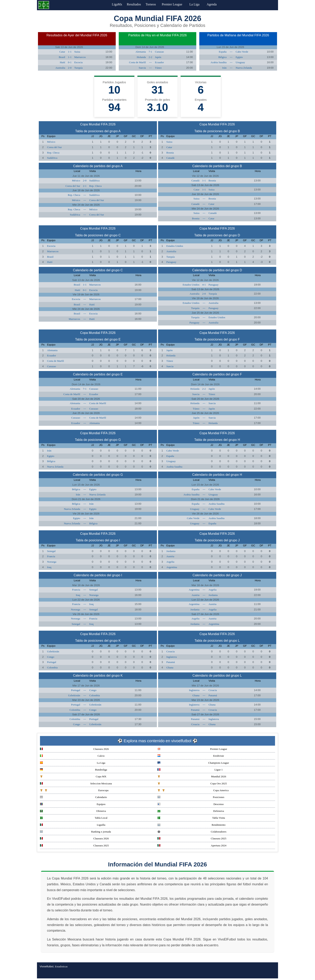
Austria (170, 556)
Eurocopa (74, 791)
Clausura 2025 (192, 839)
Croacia (170, 651)
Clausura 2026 (74, 749)
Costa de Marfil (137, 62)
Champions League (193, 763)
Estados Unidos (175, 246)
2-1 (85, 186)
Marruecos (80, 57)
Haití (63, 62)
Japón (158, 57)
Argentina (172, 567)
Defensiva (191, 811)
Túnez (158, 68)
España (223, 52)
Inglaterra (172, 657)
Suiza (77, 52)
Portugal (52, 662)
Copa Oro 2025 (192, 784)
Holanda (141, 57)
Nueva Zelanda (244, 68)
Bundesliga (74, 770)
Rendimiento (191, 825)
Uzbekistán (53, 651)
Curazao (159, 52)
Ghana (170, 667)
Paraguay (171, 262)
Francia (51, 556)
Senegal (51, 551)
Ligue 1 (190, 770)
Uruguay (240, 62)
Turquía (79, 68)
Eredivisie (191, 756)
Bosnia (170, 153)
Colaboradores (192, 832)
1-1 (70, 52)
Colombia (52, 667)
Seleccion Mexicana (76, 784)
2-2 (150, 57)
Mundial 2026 (192, 777)
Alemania (141, 52)
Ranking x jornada (75, 832)
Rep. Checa (53, 153)
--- (150, 62)
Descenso (191, 805)
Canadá (170, 158)
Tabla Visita (191, 818)
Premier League (176, 4)
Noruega (52, 562)
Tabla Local (74, 818)
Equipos (73, 805)
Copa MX (73, 777)
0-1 (70, 62)
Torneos (153, 4)
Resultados (134, 4)
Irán (224, 68)
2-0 (70, 68)
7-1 (150, 52)
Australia (60, 68)
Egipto (239, 57)
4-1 (204, 285)
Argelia (170, 562)
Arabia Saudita (219, 62)
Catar (62, 52)
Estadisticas (61, 966)
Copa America (193, 791)
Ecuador (159, 62)
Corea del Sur (54, 147)
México (51, 142)
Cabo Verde (242, 52)
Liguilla (73, 825)
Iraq (49, 567)
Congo (51, 657)
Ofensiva (73, 811)
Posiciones (191, 798)
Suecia (142, 68)
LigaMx (115, 4)
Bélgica (222, 57)
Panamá (171, 662)
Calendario (73, 798)
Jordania (171, 551)
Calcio (72, 756)
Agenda (216, 4)
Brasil (62, 57)
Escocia (78, 62)
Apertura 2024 (192, 846)
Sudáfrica (52, 158)
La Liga (198, 4)
